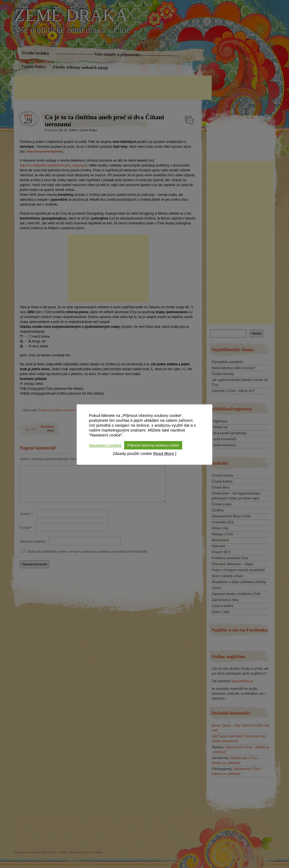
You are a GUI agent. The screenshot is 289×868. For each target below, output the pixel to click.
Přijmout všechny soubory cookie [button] (153, 445)
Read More (164, 453)
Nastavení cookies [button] (105, 445)
